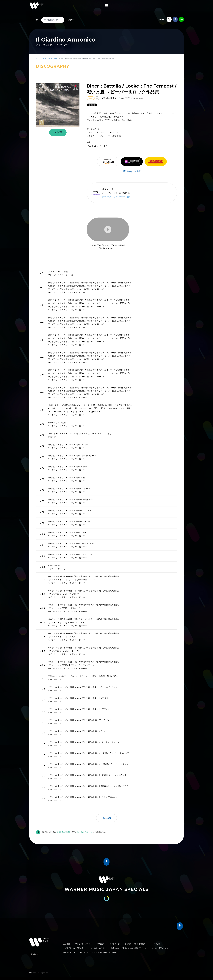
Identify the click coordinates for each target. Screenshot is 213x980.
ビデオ (71, 20)
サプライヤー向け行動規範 (73, 948)
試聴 (58, 132)
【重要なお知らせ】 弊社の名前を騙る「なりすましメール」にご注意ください (139, 948)
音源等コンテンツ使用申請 (135, 944)
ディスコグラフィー (53, 20)
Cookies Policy (69, 952)
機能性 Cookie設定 (64, 832)
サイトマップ (115, 944)
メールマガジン (156, 944)
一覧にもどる (106, 818)
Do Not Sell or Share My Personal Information (99, 952)
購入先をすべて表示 (132, 171)
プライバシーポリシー (84, 944)
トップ (35, 20)
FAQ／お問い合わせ (96, 948)
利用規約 (101, 944)
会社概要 (66, 944)
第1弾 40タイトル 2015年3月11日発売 (116, 197)
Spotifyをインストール (85, 832)
